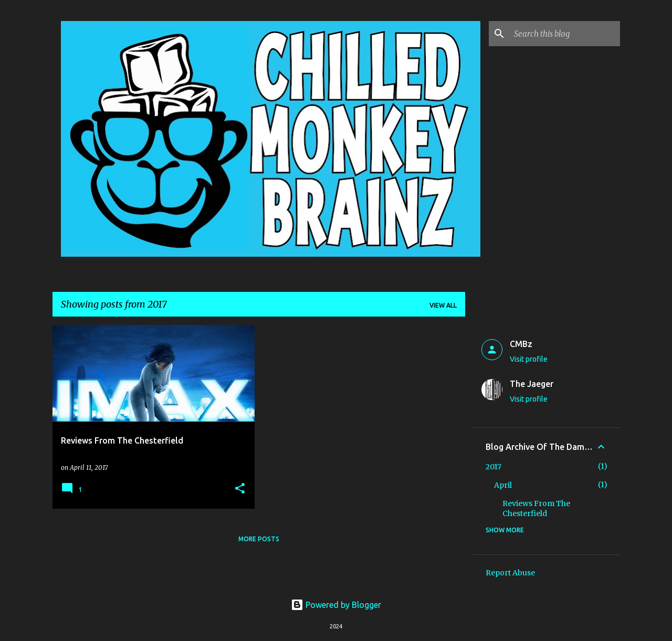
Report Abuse (510, 573)
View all (443, 305)
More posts (259, 539)
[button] (240, 489)
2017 (493, 467)
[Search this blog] (565, 34)
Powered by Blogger (336, 605)
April (503, 485)
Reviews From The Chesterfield (536, 508)
